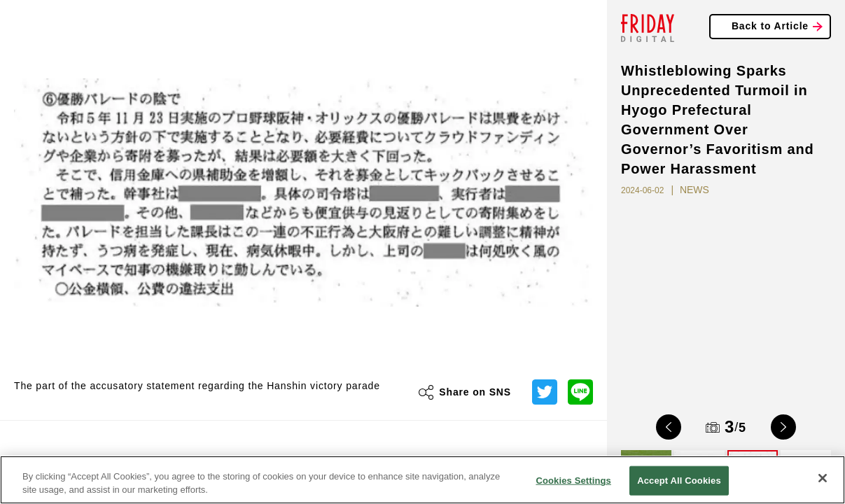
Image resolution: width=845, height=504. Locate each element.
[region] (422, 480)
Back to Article (770, 26)
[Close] (823, 478)
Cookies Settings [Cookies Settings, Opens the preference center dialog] (573, 481)
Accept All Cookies (679, 481)
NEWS (694, 190)
